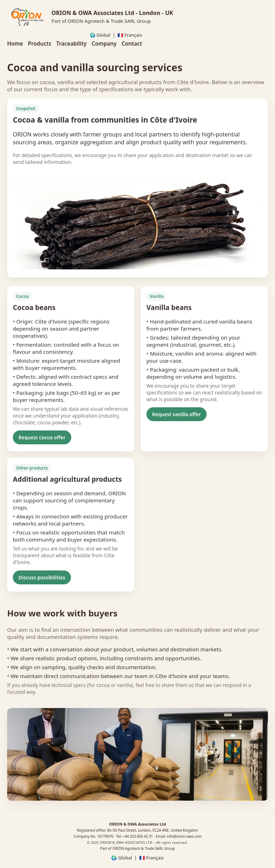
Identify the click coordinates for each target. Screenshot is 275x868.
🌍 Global (100, 35)
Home (15, 43)
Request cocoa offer (42, 437)
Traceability (71, 43)
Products (39, 43)
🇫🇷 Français (130, 35)
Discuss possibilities (42, 577)
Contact (132, 43)
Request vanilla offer (177, 414)
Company (104, 43)
